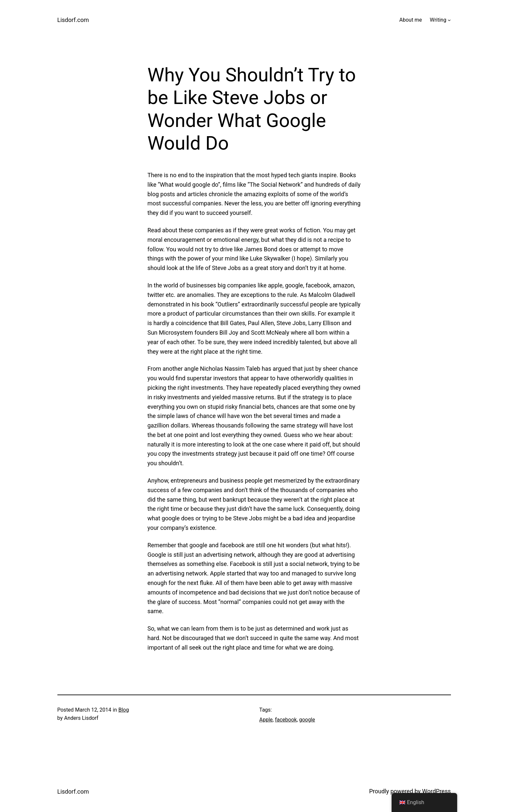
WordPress (436, 791)
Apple (266, 720)
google (307, 720)
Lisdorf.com (73, 20)
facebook (286, 720)
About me (411, 20)
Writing (438, 20)
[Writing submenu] (449, 20)
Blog (124, 710)
